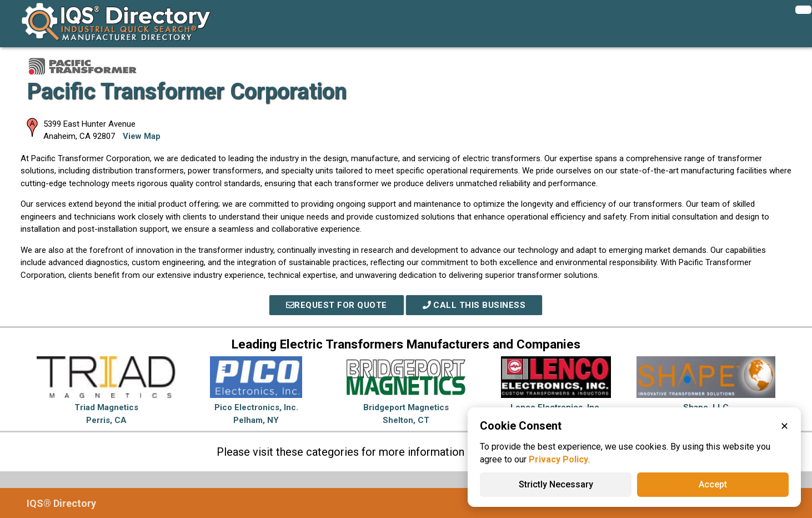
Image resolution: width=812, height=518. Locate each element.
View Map (142, 136)
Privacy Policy (558, 459)
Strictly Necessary (556, 484)
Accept (713, 484)
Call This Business (474, 305)
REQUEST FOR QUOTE (337, 305)
